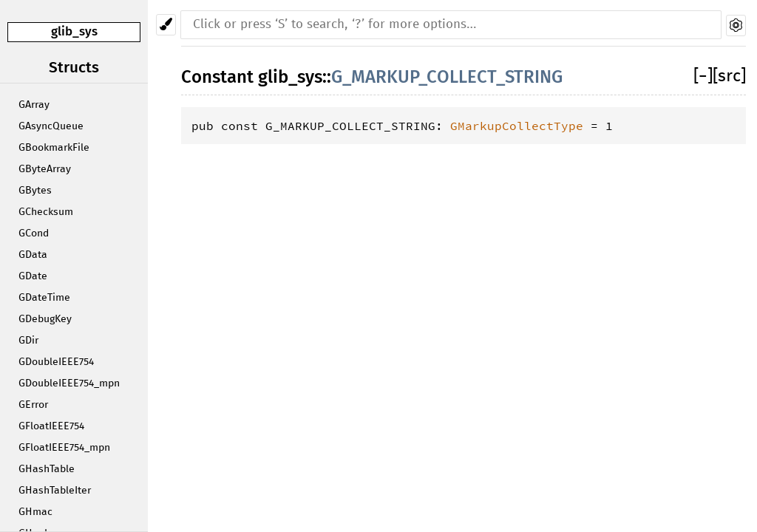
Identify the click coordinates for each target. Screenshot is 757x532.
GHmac (35, 512)
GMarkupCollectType (517, 126)
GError (33, 405)
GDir (28, 341)
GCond (34, 233)
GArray (34, 105)
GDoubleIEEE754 (56, 362)
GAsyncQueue (51, 126)
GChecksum (46, 212)
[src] (729, 76)
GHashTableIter (55, 491)
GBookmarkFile (54, 148)
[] (703, 76)
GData (33, 255)
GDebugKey (45, 319)
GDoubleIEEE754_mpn (69, 383)
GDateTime (44, 298)
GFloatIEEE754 (51, 426)
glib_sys (74, 31)
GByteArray (45, 169)
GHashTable (47, 469)
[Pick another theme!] (166, 25)
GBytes (35, 191)
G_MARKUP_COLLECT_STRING (447, 77)
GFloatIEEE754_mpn (64, 448)
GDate (33, 276)
